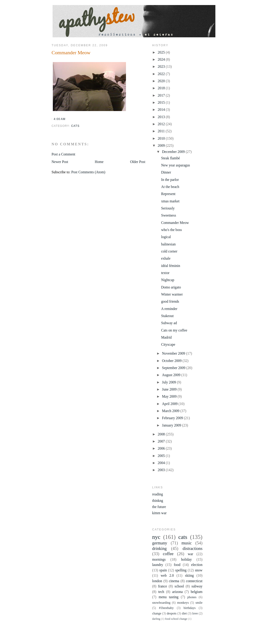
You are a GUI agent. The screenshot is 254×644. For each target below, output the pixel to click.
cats (75, 126)
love (195, 613)
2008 (162, 434)
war (190, 554)
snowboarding (161, 603)
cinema (174, 581)
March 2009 (171, 411)
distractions (193, 548)
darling (156, 619)
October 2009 (172, 361)
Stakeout (167, 316)
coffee (168, 554)
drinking (160, 548)
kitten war (159, 513)
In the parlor (170, 180)
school (179, 586)
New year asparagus (176, 165)
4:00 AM (60, 119)
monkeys (183, 603)
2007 (162, 441)
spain (163, 570)
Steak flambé (171, 158)
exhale (166, 258)
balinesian (168, 244)
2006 (162, 448)
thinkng (158, 501)
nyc (156, 537)
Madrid (166, 337)
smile (199, 603)
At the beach (170, 187)
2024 (162, 59)
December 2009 (174, 152)
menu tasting (169, 597)
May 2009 (170, 396)
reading (158, 494)
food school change (176, 619)
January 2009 (172, 425)
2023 (162, 67)
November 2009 (174, 353)
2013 (162, 117)
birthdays (190, 608)
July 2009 (170, 382)
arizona (177, 592)
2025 (162, 52)
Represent (168, 194)
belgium (197, 592)
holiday (186, 559)
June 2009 (170, 389)
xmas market (170, 201)
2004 (162, 463)
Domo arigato (171, 287)
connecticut (194, 581)
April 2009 (170, 404)
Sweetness (169, 215)
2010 (162, 138)
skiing (189, 575)
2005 (162, 456)
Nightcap (168, 280)
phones (192, 597)
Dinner (166, 172)
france (162, 586)
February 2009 (173, 418)
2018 (162, 88)
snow (199, 570)
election (197, 565)
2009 (162, 145)
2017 (162, 95)
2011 (162, 131)
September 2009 (174, 368)
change (157, 613)
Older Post (138, 162)
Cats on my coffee (174, 330)
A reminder (169, 309)
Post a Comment (64, 154)
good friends (170, 301)
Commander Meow (71, 53)
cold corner (169, 251)
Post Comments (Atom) (88, 172)
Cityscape (168, 344)
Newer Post (60, 162)
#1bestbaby (166, 608)
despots (171, 613)
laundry (158, 565)
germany (160, 543)
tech (161, 592)
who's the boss (172, 230)
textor (165, 273)
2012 (162, 124)
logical (166, 237)
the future (159, 507)
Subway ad (169, 323)
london (157, 581)
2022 (162, 74)
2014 (162, 110)
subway (197, 586)
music (187, 543)
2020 (162, 81)
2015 (162, 102)
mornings (159, 559)
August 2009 (172, 375)
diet (184, 613)
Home (99, 162)
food (177, 565)
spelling (181, 570)
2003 (162, 470)
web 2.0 (167, 575)
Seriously (168, 208)
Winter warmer (172, 294)
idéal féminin (171, 266)
